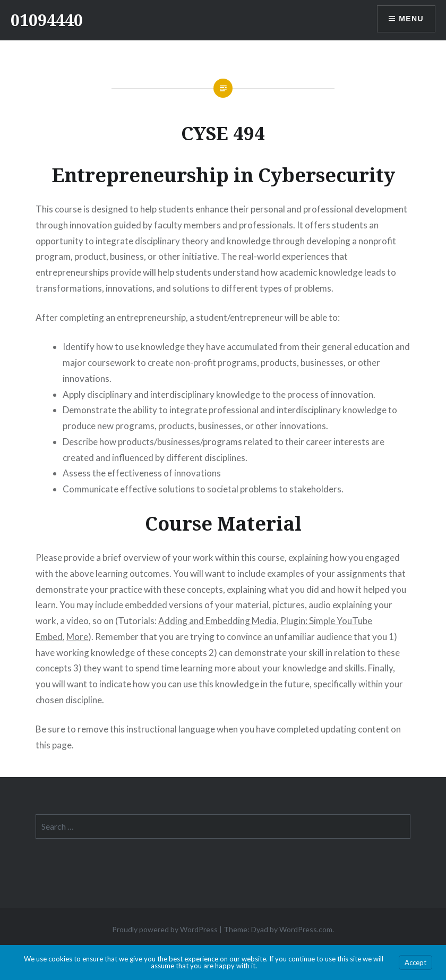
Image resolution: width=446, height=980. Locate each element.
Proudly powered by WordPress (165, 929)
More (77, 637)
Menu (411, 19)
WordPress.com (306, 929)
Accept (415, 962)
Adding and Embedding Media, (219, 621)
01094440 (47, 20)
